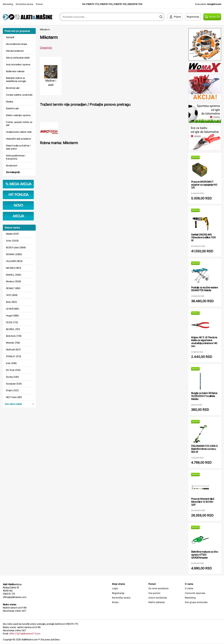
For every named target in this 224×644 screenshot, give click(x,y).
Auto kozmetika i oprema (18, 64)
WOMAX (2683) (14, 254)
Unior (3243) (12, 241)
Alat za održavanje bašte (18, 58)
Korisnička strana (24, 4)
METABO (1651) (14, 268)
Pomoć (39, 4)
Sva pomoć (154, 593)
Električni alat (12, 108)
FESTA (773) (12, 322)
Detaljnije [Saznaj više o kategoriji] (46, 48)
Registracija (118, 593)
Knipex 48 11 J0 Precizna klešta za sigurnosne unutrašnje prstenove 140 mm (204, 342)
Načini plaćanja (156, 602)
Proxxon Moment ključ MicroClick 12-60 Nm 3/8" (203, 502)
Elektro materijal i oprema (18, 115)
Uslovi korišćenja (158, 598)
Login (115, 588)
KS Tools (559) (13, 370)
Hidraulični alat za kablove (18, 139)
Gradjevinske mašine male (19, 132)
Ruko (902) (11, 302)
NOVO (18, 205)
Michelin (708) (13, 343)
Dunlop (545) (12, 377)
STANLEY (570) (14, 356)
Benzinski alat (13, 88)
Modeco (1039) (13, 281)
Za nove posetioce (158, 588)
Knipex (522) (12, 390)
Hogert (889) (12, 316)
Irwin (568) (11, 363)
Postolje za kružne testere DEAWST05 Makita (204, 289)
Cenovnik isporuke (195, 593)
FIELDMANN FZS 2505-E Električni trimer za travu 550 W (204, 449)
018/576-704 (106, 4)
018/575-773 (92, 4)
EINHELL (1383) (14, 275)
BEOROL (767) (13, 329)
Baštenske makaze (15, 71)
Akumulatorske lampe (17, 44)
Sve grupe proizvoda (196, 602)
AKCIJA (18, 216)
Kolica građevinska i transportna (15, 157)
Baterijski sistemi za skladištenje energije (16, 79)
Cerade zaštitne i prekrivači (19, 95)
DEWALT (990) (13, 288)
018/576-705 (120, 4)
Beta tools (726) (14, 336)
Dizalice (10, 102)
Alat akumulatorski (15, 51)
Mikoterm (45, 29)
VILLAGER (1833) (14, 261)
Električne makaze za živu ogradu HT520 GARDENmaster (205, 555)
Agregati (10, 37)
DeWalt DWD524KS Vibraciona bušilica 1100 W (203, 238)
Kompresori (12, 165)
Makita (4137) (12, 234)
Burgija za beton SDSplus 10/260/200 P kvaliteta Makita (204, 396)
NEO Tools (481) (14, 397)
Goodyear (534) (14, 384)
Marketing (8, 4)
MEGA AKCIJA (18, 184)
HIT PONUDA (18, 195)
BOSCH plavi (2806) (16, 247)
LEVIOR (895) (13, 309)
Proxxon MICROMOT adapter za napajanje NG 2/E (204, 185)
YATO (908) (12, 295)
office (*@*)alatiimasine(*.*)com (24, 633)
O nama (189, 588)
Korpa (115, 602)
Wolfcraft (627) (13, 349)
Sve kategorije (13, 172)
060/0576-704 (135, 4)
